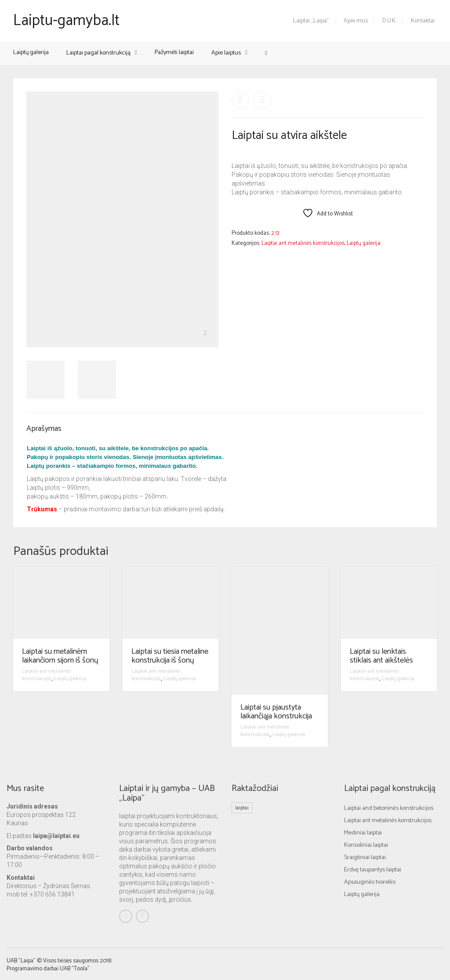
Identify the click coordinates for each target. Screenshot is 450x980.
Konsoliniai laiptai (366, 845)
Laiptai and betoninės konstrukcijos (389, 808)
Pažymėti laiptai (174, 53)
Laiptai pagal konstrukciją (98, 53)
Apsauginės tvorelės (370, 882)
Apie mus (356, 21)
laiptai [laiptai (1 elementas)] (242, 808)
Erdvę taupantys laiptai (373, 870)
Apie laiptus (226, 53)
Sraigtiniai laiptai (365, 858)
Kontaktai (423, 21)
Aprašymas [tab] (44, 429)
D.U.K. (389, 21)
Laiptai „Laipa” (311, 21)
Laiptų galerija (31, 53)
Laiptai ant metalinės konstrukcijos (303, 243)
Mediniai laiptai (363, 833)
